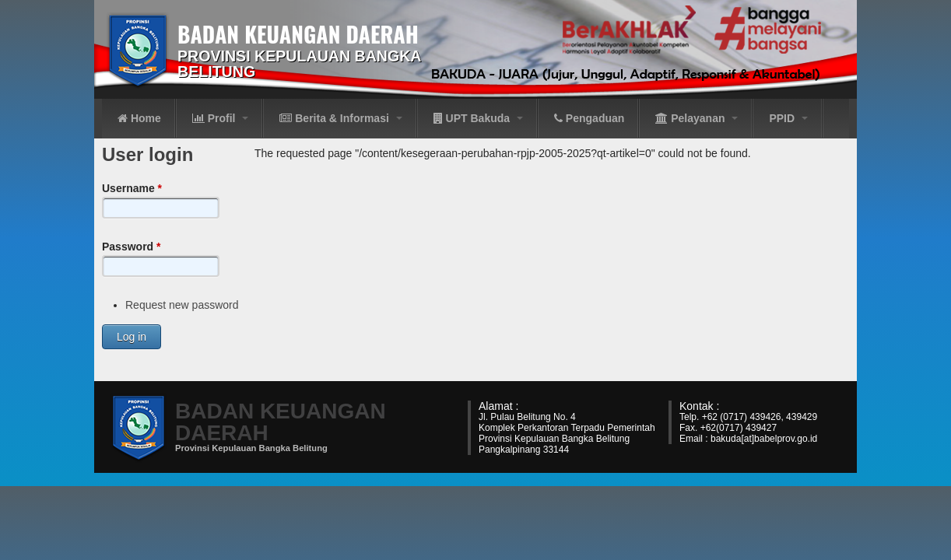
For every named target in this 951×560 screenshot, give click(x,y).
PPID (788, 118)
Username (132, 188)
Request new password (182, 305)
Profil (221, 118)
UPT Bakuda (478, 118)
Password (131, 247)
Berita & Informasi (340, 118)
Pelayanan (697, 118)
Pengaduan (589, 118)
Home (139, 118)
